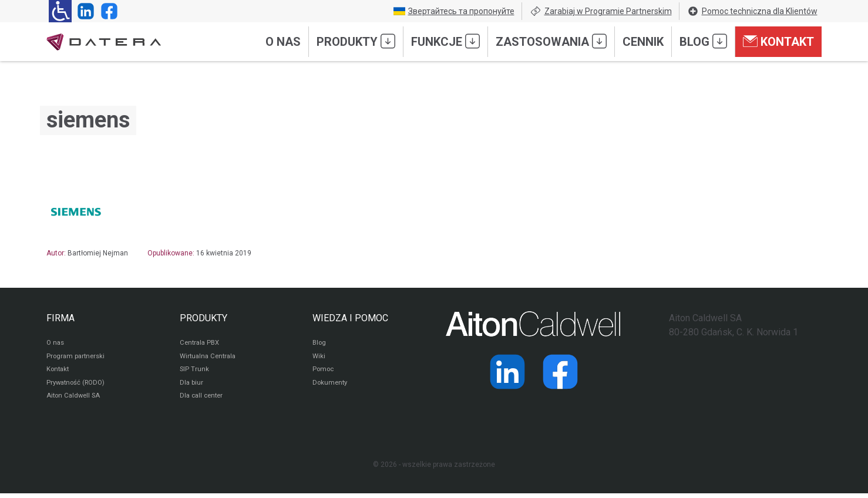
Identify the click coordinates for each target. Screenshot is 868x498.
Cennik (643, 42)
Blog (703, 41)
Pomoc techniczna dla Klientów (752, 11)
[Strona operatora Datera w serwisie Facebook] (107, 11)
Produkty (356, 41)
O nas (283, 42)
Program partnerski (77, 358)
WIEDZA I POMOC (350, 318)
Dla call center (203, 401)
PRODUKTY (203, 318)
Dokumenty (331, 386)
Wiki (319, 358)
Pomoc (324, 372)
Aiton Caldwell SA (75, 401)
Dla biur (192, 386)
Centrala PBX (201, 344)
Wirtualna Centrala (210, 358)
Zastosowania (551, 41)
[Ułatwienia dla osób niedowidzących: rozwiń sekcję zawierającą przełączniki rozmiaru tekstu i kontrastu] (60, 11)
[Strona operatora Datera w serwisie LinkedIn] (83, 11)
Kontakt (778, 41)
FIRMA (60, 318)
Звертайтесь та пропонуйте (454, 11)
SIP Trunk (195, 372)
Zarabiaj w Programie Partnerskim (601, 11)
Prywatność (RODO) (78, 386)
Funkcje (445, 41)
